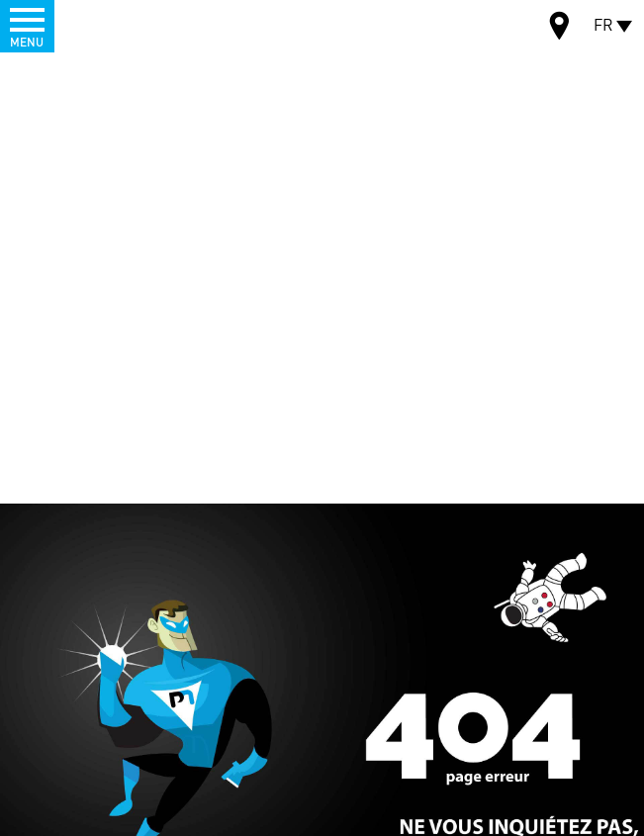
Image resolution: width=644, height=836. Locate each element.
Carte (560, 28)
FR (603, 24)
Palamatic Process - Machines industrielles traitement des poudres (122, 25)
